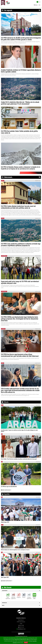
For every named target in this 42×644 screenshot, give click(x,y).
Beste (3, 605)
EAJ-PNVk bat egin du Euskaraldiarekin (9, 486)
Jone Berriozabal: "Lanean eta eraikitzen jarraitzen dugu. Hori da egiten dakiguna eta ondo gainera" (19, 431)
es (40, 2)
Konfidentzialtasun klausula (22, 636)
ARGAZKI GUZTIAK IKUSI (7, 581)
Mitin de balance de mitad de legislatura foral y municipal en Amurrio (15, 550)
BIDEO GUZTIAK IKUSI (7, 490)
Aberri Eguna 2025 (5, 577)
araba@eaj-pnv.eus (22, 629)
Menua (36, 5)
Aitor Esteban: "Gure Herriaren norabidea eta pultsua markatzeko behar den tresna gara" (19, 459)
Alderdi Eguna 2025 (5, 522)
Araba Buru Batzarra (21, 618)
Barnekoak (4, 603)
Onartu (26, 642)
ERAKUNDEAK (5, 591)
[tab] (21, 591)
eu (37, 2)
